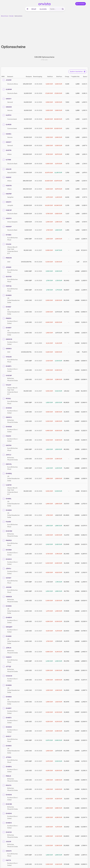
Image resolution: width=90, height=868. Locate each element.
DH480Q (9, 473)
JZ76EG (8, 757)
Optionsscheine (18, 16)
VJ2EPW (9, 485)
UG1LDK (9, 169)
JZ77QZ (8, 666)
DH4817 (8, 307)
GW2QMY (9, 627)
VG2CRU (9, 186)
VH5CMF (9, 376)
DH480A (9, 697)
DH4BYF (9, 708)
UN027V (9, 202)
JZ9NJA (9, 648)
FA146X (8, 522)
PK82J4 (8, 776)
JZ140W (9, 80)
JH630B (9, 587)
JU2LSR (8, 842)
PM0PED (9, 540)
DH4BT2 (9, 718)
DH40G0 (9, 408)
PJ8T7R (8, 860)
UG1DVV (9, 218)
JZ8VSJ (8, 569)
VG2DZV (9, 657)
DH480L (9, 499)
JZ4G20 (8, 267)
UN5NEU (9, 349)
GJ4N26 (9, 125)
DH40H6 (9, 727)
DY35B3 (9, 235)
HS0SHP (9, 227)
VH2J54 (8, 244)
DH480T (9, 328)
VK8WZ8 (9, 597)
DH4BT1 (9, 366)
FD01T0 (8, 436)
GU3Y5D (9, 277)
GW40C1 (9, 417)
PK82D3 (9, 318)
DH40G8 (9, 427)
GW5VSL (9, 464)
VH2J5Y (8, 385)
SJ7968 (8, 160)
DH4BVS (9, 823)
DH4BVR (9, 617)
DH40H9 (9, 813)
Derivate (11, 16)
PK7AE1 (8, 399)
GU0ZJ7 (9, 736)
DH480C (9, 746)
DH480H (9, 510)
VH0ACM (9, 676)
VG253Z (9, 177)
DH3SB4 (9, 550)
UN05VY (9, 99)
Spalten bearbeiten (78, 72)
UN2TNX (9, 445)
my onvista (43, 9)
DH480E (9, 636)
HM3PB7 (9, 194)
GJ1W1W (9, 89)
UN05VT (9, 142)
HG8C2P (9, 210)
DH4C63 (9, 832)
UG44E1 (9, 134)
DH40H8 (9, 795)
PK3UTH (9, 785)
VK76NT (9, 578)
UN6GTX (9, 851)
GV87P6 (9, 150)
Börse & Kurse (5, 16)
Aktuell (34, 9)
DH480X (9, 295)
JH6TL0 (8, 455)
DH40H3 (9, 559)
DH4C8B (9, 804)
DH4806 (9, 606)
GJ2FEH (9, 115)
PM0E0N (9, 258)
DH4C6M (9, 531)
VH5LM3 (9, 357)
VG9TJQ (9, 286)
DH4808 (9, 685)
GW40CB (9, 339)
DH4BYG (9, 767)
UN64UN (9, 107)
